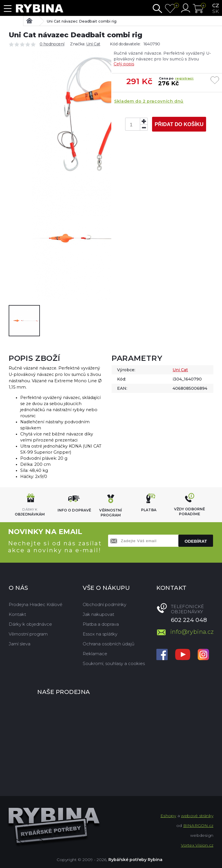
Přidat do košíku (179, 124)
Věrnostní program (28, 634)
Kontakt (17, 614)
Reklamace (95, 654)
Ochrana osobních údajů (109, 644)
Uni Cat (93, 44)
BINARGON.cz (198, 825)
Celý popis (124, 64)
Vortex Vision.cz (197, 845)
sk (215, 11)
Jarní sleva (20, 644)
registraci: (184, 78)
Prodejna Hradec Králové (36, 604)
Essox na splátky (100, 634)
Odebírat (196, 541)
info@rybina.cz (192, 632)
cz (216, 5)
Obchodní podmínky (104, 604)
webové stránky (197, 816)
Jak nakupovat (98, 614)
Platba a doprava (101, 624)
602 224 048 (189, 620)
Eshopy (168, 816)
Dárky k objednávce (30, 624)
